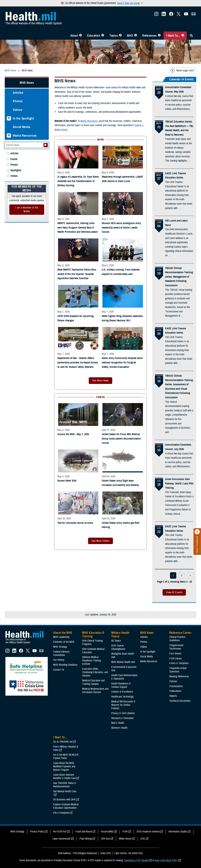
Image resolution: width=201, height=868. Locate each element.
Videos (18, 110)
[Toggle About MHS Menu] (81, 36)
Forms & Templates (179, 663)
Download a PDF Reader (136, 860)
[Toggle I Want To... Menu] (183, 36)
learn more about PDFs (166, 860)
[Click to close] (197, 532)
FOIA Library (176, 659)
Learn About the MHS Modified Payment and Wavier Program (64, 766)
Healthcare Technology (122, 697)
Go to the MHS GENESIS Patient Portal (66, 756)
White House (125, 839)
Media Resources (25, 136)
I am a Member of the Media (27, 209)
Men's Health (118, 723)
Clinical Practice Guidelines (177, 639)
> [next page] (190, 575)
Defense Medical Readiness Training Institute (92, 661)
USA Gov (105, 839)
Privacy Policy (37, 832)
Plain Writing (86, 839)
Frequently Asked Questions (178, 670)
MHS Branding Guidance (65, 665)
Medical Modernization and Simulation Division (95, 691)
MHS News (27, 83)
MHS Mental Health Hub (123, 662)
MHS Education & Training (93, 635)
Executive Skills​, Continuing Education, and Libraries (95, 672)
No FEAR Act (60, 832)
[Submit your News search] (46, 145)
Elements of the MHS (64, 642)
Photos (18, 101)
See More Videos (100, 541)
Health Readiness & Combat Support (121, 685)
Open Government (61, 839)
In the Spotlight (23, 118)
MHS (130, 36)
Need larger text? (182, 71)
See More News (100, 381)
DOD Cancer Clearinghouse (118, 647)
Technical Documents (180, 701)
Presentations (176, 686)
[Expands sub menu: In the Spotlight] (9, 118)
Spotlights (16, 170)
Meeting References (179, 676)
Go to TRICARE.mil (63, 742)
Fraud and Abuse (84, 832)
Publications (175, 691)
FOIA (125, 832)
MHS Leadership (61, 637)
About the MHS (63, 633)
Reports (173, 696)
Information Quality (178, 832)
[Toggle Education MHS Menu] (103, 36)
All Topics (116, 641)
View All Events (174, 592)
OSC (143, 839)
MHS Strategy (60, 647)
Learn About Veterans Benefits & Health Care (64, 776)
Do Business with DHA (64, 800)
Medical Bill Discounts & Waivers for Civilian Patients (123, 705)
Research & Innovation (122, 718)
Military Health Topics (120, 635)
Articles (18, 93)
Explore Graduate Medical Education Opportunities (66, 806)
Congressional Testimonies (176, 647)
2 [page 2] (182, 575)
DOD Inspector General (148, 832)
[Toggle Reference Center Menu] (159, 36)
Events (14, 159)
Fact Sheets (175, 654)
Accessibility (107, 832)
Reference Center (180, 633)
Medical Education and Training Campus (93, 682)
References (149, 36)
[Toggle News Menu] (136, 36)
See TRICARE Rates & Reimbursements (65, 785)
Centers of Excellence (122, 692)
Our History (59, 660)
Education (94, 36)
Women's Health (119, 728)
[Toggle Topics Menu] (120, 36)
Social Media (22, 127)
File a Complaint (61, 813)
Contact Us (59, 670)
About (74, 36)
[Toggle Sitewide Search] (191, 36)
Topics (114, 36)
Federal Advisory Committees (61, 653)
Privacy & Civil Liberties (123, 713)
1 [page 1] (173, 575)
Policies (173, 681)
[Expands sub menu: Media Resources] (9, 136)
